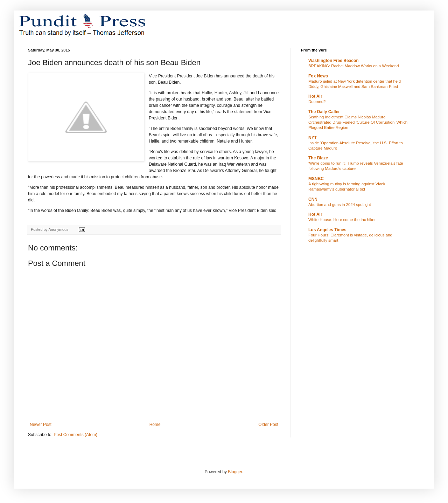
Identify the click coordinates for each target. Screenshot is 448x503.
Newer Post (41, 425)
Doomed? (317, 102)
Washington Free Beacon (334, 61)
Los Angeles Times (327, 230)
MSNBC (316, 179)
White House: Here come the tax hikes (342, 220)
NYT (313, 138)
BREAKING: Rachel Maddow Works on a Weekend (354, 66)
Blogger (235, 472)
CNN (313, 199)
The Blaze (318, 158)
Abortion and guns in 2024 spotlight (340, 205)
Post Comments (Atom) (75, 435)
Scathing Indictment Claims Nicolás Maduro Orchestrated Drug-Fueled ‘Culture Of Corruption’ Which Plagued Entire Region (358, 122)
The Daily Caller (324, 112)
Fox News (318, 76)
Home (155, 425)
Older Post (268, 425)
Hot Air (315, 96)
